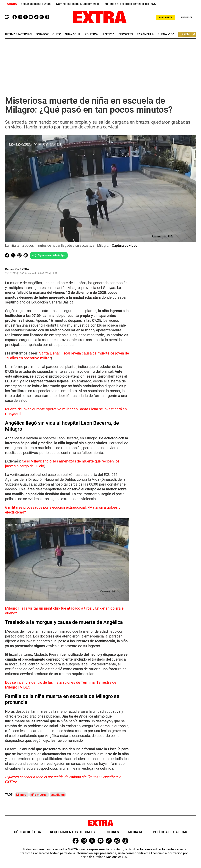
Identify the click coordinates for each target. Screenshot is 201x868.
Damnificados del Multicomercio (77, 4)
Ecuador (42, 34)
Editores (111, 832)
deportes (126, 34)
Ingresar (187, 17)
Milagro (21, 795)
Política (91, 34)
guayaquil (73, 34)
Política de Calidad (170, 832)
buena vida (166, 34)
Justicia (108, 34)
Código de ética (28, 832)
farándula (145, 34)
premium (188, 34)
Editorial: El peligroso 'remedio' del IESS (130, 4)
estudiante (58, 795)
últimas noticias (18, 34)
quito (57, 34)
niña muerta (39, 795)
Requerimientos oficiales (72, 832)
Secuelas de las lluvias (36, 4)
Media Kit (136, 832)
